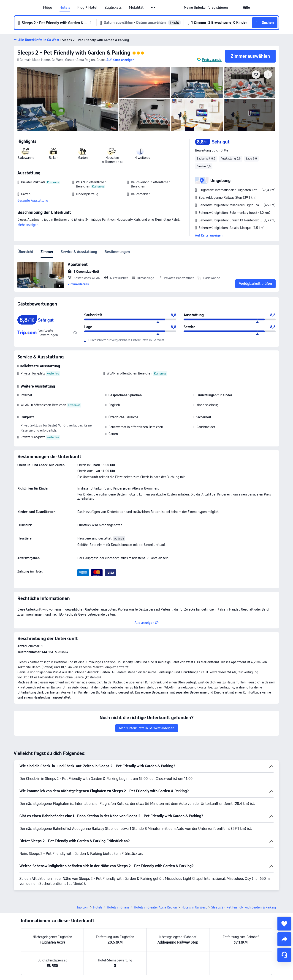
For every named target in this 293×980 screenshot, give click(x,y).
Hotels (65, 8)
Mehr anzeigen (28, 225)
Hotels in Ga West (194, 907)
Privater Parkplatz (33, 373)
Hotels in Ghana (118, 907)
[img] (68, 99)
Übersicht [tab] (25, 252)
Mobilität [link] (136, 8)
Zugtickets (113, 8)
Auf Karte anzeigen (209, 235)
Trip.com (83, 907)
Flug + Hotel (87, 8)
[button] (153, 8)
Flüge (48, 8)
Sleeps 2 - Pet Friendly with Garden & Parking (74, 53)
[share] (284, 939)
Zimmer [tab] (47, 252)
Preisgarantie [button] (212, 60)
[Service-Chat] (284, 955)
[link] (206, 8)
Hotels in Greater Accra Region (155, 907)
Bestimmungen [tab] (117, 252)
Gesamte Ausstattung (33, 201)
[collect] (284, 924)
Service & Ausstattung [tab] (79, 252)
